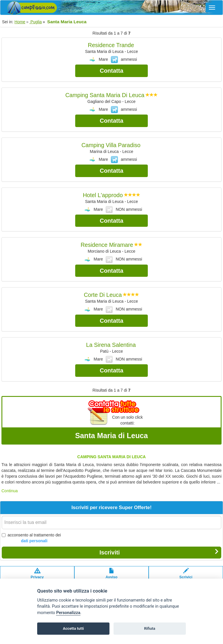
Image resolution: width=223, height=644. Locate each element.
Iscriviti (159, 552)
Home (20, 22)
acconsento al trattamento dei (31, 538)
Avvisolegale (112, 576)
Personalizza (68, 613)
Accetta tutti (73, 628)
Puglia (36, 22)
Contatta (111, 71)
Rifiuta (150, 628)
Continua (10, 491)
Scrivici (186, 576)
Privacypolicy (37, 576)
